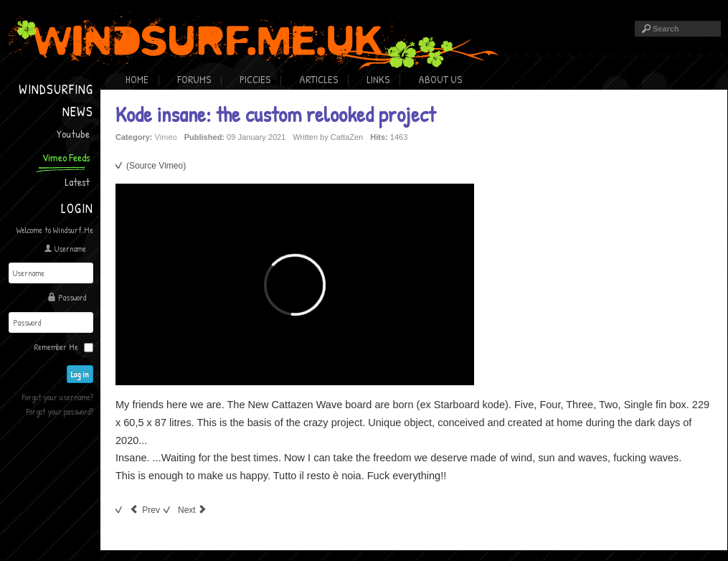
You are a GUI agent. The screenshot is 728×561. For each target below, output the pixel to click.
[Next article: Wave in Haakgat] (193, 510)
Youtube (73, 134)
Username (70, 249)
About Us (440, 79)
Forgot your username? (58, 397)
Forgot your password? (60, 411)
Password (72, 297)
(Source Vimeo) (156, 166)
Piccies (255, 79)
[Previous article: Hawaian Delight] (145, 510)
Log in (80, 374)
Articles (318, 79)
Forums (194, 79)
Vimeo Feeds (66, 157)
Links (378, 79)
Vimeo (166, 137)
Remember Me (56, 347)
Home (137, 79)
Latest (77, 182)
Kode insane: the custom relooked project (275, 114)
